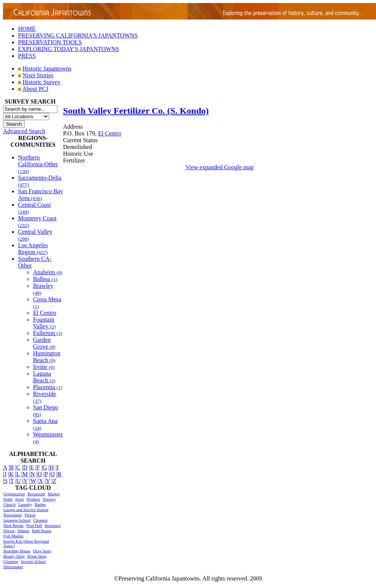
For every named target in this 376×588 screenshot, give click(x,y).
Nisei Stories (38, 75)
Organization (14, 494)
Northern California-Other (38, 164)
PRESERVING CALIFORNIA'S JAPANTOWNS (78, 35)
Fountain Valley (44, 323)
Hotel (8, 499)
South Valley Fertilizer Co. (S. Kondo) (136, 111)
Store (19, 499)
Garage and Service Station (26, 510)
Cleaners (40, 520)
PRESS (27, 56)
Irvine (44, 367)
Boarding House (17, 551)
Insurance (53, 525)
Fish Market (13, 536)
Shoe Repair (14, 525)
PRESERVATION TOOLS (50, 42)
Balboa (45, 279)
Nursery (49, 499)
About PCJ (35, 89)
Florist (30, 515)
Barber (41, 504)
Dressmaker (13, 567)
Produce (33, 499)
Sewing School (33, 561)
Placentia (48, 387)
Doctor (9, 531)
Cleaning (11, 561)
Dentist (24, 531)
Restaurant (36, 494)
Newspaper (13, 515)
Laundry (25, 504)
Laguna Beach (44, 377)
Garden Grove (44, 343)
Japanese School (17, 520)
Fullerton (48, 333)
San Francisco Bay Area (41, 195)
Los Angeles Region (33, 249)
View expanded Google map (220, 167)
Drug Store (42, 551)
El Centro (45, 313)
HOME (27, 29)
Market (54, 494)
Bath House (42, 531)
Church (9, 504)
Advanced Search (24, 131)
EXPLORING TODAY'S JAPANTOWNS (68, 49)
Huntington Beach (47, 357)
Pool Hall (34, 525)
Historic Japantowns (47, 68)
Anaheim (48, 272)
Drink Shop (37, 556)
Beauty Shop (14, 556)
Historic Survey (41, 82)
